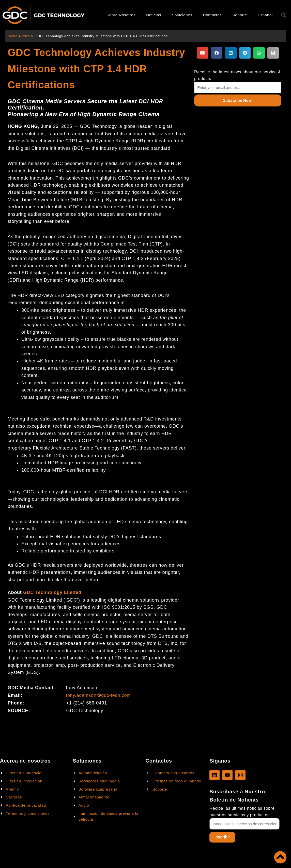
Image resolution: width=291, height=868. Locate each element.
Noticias (154, 15)
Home (13, 36)
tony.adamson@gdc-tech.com (98, 695)
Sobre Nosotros (121, 15)
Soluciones (182, 15)
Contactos (212, 15)
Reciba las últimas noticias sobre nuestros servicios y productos (242, 811)
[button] (203, 53)
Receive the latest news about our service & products (238, 75)
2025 (26, 36)
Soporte (240, 15)
